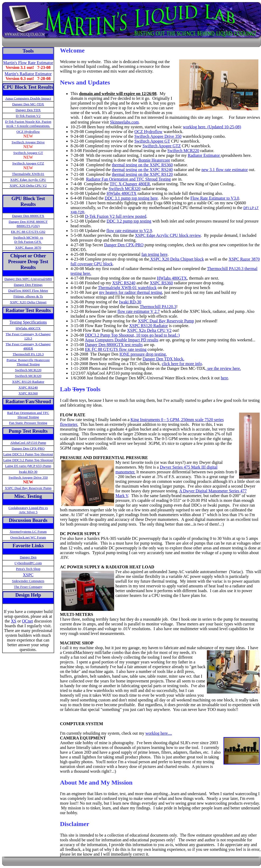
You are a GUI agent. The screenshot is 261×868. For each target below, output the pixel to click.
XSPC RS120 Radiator (149, 326)
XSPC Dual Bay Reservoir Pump (166, 321)
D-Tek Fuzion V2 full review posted (116, 216)
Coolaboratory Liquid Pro (26, 508)
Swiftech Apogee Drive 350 (158, 136)
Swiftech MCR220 (183, 151)
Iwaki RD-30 (130, 302)
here (225, 378)
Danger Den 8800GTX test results (114, 345)
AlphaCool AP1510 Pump (28, 443)
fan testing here (154, 254)
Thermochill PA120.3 (158, 307)
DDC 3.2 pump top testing (129, 221)
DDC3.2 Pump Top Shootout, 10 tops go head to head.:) (132, 335)
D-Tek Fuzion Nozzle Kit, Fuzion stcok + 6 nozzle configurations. (28, 124)
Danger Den (28, 557)
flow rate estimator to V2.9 (129, 231)
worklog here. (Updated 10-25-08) (212, 127)
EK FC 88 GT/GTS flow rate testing (116, 349)
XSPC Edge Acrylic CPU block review (168, 235)
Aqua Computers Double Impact (28, 98)
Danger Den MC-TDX (28, 104)
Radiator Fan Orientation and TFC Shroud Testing (129, 179)
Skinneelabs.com (124, 122)
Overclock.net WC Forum (28, 537)
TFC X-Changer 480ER (130, 184)
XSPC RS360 (28, 393)
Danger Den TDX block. (164, 359)
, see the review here (223, 368)
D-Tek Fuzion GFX (28, 242)
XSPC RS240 (28, 387)
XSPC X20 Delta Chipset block (177, 259)
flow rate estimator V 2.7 (139, 311)
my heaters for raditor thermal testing (131, 292)
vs (41, 237)
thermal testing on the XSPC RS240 (142, 170)
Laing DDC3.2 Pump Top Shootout (28, 460)
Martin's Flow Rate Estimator (28, 63)
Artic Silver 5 (28, 512)
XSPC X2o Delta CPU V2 (149, 330)
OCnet (27, 621)
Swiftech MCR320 (124, 189)
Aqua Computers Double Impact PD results (122, 340)
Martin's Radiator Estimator (28, 74)
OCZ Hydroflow (148, 132)
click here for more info (182, 364)
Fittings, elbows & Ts (28, 296)
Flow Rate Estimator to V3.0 (215, 198)
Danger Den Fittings (28, 285)
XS (13, 621)
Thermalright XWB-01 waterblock (127, 288)
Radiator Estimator (204, 155)
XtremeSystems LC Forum (28, 532)
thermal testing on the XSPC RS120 (142, 174)
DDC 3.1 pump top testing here (131, 198)
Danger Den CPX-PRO (124, 245)
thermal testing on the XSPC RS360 (142, 165)
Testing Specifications (28, 322)
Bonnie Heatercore (154, 160)
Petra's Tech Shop (28, 569)
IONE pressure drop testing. (143, 354)
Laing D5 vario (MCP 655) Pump (28, 466)
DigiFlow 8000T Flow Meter (28, 291)
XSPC (28, 575)
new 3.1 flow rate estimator (225, 170)
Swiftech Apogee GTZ (28, 163)
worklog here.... (159, 733)
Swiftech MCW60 (26, 237)
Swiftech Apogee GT (152, 141)
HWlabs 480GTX (121, 193)
